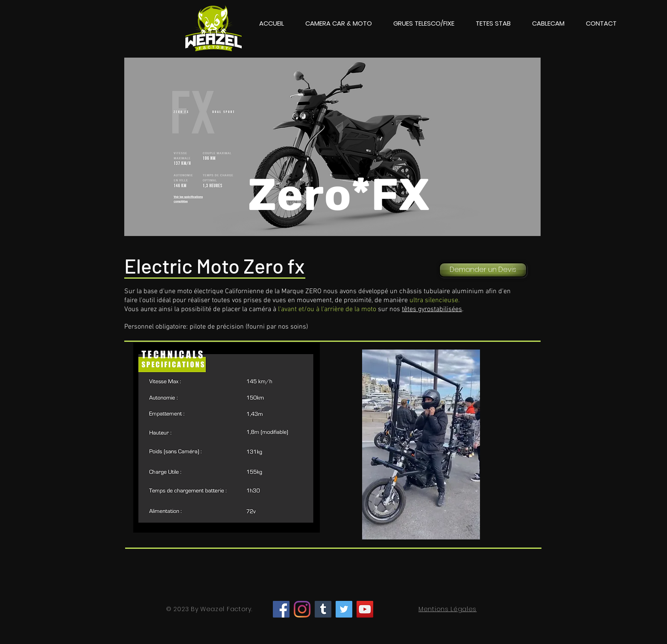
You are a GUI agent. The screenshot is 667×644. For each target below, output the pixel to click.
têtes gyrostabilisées (432, 309)
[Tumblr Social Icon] (323, 609)
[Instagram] (302, 609)
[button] (339, 23)
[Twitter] (344, 609)
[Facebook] (281, 609)
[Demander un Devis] (483, 270)
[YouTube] (365, 609)
